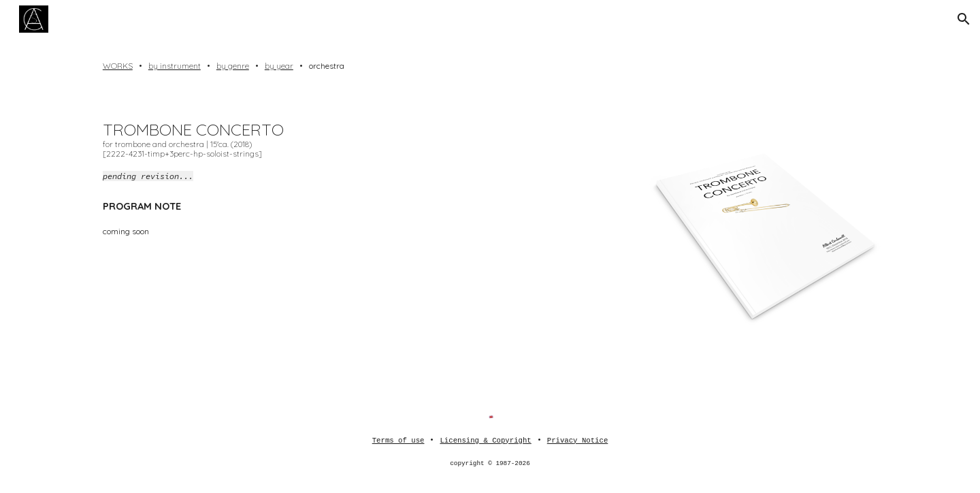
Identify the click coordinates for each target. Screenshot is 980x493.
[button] (964, 19)
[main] (490, 66)
